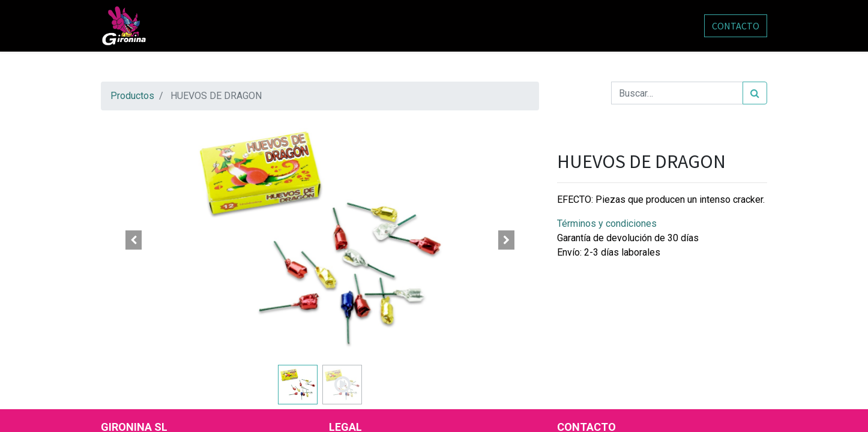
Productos (132, 96)
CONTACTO (736, 26)
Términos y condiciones (607, 223)
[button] (134, 240)
